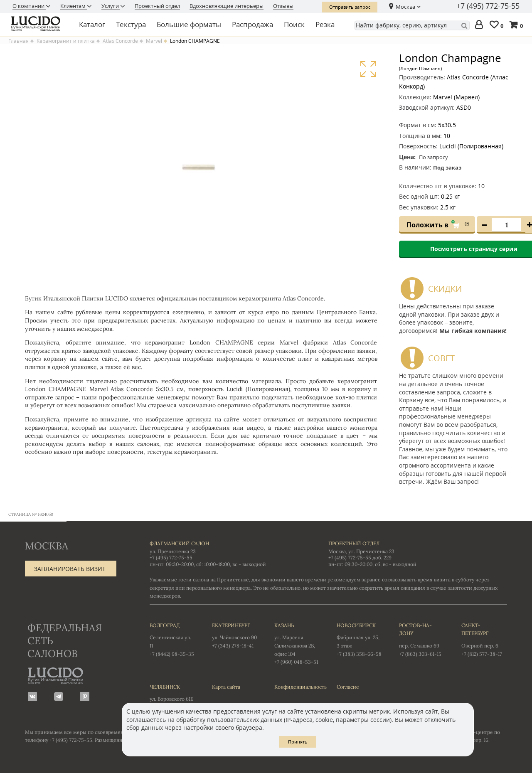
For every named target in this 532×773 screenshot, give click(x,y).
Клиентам (74, 6)
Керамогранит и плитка (66, 41)
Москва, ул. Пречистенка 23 (361, 551)
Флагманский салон (179, 543)
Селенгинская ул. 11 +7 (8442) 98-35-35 (172, 639)
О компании (29, 6)
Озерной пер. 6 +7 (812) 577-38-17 (484, 639)
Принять (298, 742)
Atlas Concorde (120, 41)
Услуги (111, 6)
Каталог (92, 24)
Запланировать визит (70, 569)
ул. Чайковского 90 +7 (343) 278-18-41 (235, 635)
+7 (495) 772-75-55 (488, 6)
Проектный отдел (157, 6)
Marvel (154, 41)
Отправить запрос (350, 7)
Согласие (348, 687)
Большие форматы (189, 24)
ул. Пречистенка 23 (173, 551)
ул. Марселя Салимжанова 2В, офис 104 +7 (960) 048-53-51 (297, 643)
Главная (18, 41)
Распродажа (252, 24)
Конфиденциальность (297, 687)
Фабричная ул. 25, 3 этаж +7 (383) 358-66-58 (360, 639)
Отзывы (283, 6)
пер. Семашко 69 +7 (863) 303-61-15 (422, 639)
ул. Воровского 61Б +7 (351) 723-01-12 (172, 697)
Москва (405, 7)
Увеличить (368, 69)
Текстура (131, 24)
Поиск (294, 24)
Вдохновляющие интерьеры (227, 6)
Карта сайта (226, 687)
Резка (325, 24)
